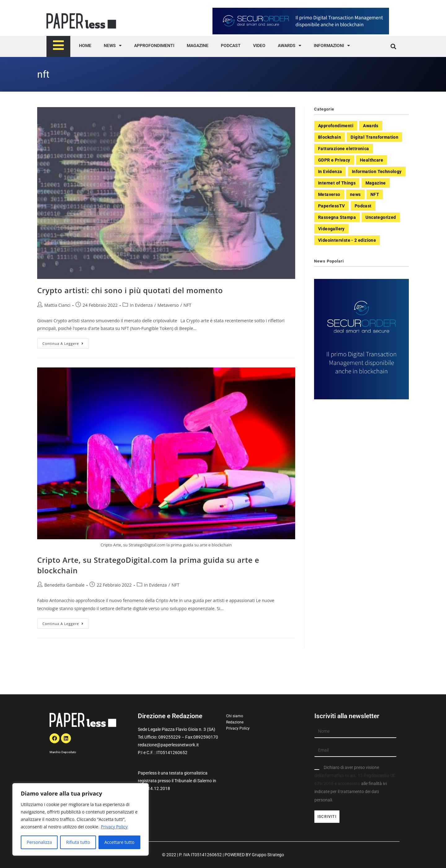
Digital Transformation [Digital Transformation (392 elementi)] (374, 137)
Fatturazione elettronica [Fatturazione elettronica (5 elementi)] (344, 149)
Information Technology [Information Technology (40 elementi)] (377, 171)
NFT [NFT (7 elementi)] (375, 194)
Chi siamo (235, 716)
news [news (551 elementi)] (355, 194)
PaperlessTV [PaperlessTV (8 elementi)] (331, 206)
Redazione (235, 722)
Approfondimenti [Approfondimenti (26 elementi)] (336, 126)
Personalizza (39, 842)
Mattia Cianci (57, 305)
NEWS (113, 46)
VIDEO (259, 46)
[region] (81, 819)
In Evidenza (141, 305)
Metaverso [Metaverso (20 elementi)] (329, 194)
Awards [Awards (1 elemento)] (371, 126)
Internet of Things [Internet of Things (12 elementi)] (337, 183)
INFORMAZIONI (332, 46)
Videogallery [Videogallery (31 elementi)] (331, 229)
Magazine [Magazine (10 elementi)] (376, 183)
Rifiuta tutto (78, 842)
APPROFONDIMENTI (154, 46)
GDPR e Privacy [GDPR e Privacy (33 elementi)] (334, 160)
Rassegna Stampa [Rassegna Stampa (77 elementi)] (337, 217)
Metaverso (168, 305)
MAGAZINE (198, 46)
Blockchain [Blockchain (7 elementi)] (330, 137)
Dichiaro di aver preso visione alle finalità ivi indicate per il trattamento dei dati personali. (355, 784)
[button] (393, 47)
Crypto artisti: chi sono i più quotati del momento (130, 290)
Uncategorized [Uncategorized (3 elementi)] (381, 217)
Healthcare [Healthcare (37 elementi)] (372, 160)
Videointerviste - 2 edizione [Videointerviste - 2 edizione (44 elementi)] (347, 240)
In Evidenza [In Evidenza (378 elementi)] (330, 171)
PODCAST (231, 46)
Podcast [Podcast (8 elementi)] (363, 206)
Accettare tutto (119, 842)
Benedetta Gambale (64, 585)
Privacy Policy (114, 827)
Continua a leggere (66, 342)
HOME (85, 46)
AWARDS (290, 46)
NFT (187, 305)
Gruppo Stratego (268, 855)
